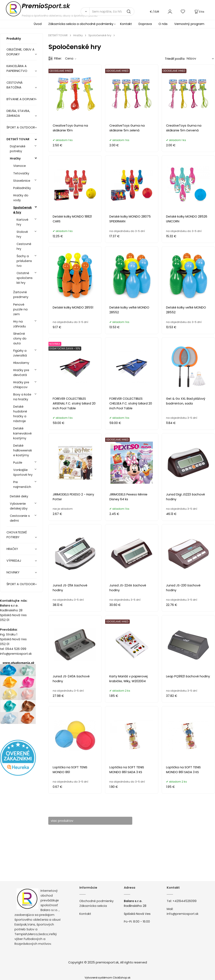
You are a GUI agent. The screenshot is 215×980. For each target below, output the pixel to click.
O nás (163, 24)
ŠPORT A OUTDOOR (21, 127)
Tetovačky (21, 173)
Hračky (15, 158)
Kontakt (126, 24)
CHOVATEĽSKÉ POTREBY (17, 535)
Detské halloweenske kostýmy (23, 450)
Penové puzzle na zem (20, 309)
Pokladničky (22, 188)
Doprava (145, 24)
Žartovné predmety (21, 295)
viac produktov (64, 821)
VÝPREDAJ (14, 561)
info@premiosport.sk (183, 914)
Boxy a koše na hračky (22, 397)
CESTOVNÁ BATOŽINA (14, 85)
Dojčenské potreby (18, 149)
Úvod (38, 24)
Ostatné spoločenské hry (25, 278)
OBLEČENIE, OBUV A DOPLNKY (20, 52)
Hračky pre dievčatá (21, 373)
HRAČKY (12, 549)
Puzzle (18, 463)
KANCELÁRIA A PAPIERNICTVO (17, 68)
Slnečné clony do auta (20, 338)
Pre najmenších (22, 484)
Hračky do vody (21, 198)
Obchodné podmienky (96, 901)
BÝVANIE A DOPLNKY (21, 99)
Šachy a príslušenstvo (24, 261)
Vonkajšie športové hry (23, 472)
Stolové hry (22, 234)
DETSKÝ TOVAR (18, 139)
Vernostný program (189, 24)
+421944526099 (185, 901)
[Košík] (199, 12)
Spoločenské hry (22, 210)
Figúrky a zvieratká (20, 353)
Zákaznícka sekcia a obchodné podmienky (81, 24)
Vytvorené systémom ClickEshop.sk (107, 978)
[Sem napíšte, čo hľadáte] (112, 12)
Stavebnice (22, 181)
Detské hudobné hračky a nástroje (20, 414)
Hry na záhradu (20, 324)
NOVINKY (13, 572)
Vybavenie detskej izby (19, 506)
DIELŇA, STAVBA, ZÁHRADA (18, 113)
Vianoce (20, 166)
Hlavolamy (21, 363)
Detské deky (19, 496)
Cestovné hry (24, 246)
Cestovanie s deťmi (20, 518)
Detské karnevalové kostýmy (22, 433)
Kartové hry (22, 222)
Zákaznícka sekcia (93, 906)
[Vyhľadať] (85, 12)
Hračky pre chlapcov (21, 385)
